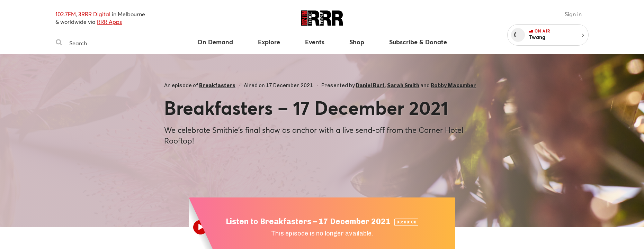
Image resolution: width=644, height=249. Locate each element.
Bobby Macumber (453, 85)
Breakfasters (217, 85)
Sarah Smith (403, 85)
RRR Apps (109, 22)
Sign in (573, 14)
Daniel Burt (370, 85)
